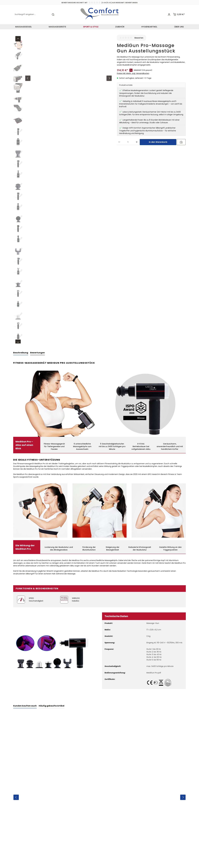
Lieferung (84, 834)
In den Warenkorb (158, 140)
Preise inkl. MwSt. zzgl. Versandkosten (133, 72)
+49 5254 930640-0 (49, 820)
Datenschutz (86, 820)
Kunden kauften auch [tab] (25, 704)
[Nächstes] (18, 341)
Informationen (88, 799)
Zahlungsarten (87, 815)
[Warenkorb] (179, 14)
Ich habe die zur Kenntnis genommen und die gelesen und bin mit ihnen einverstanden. (145, 840)
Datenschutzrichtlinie (140, 849)
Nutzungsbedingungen (133, 851)
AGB (152, 840)
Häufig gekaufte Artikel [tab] (52, 704)
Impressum (85, 825)
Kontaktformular (60, 844)
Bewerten (139, 36)
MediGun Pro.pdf (154, 671)
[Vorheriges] (18, 37)
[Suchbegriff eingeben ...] (32, 14)
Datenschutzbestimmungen (148, 838)
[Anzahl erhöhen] (137, 140)
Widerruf (84, 811)
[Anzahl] (128, 140)
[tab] (21, 351)
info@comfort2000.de (53, 826)
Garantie (84, 829)
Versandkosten (91, 860)
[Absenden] (162, 832)
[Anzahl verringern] (119, 140)
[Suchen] (53, 14)
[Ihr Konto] (169, 14)
